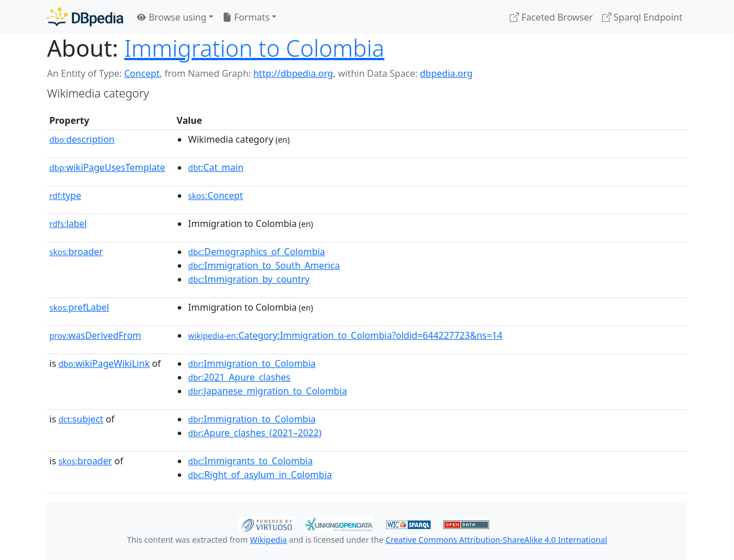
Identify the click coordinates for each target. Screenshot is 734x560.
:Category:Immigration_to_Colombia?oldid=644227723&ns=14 (345, 335)
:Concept (216, 195)
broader (76, 252)
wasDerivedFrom (95, 335)
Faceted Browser (551, 17)
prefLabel (79, 307)
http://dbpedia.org (293, 73)
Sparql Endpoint (642, 17)
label (68, 224)
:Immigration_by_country (249, 279)
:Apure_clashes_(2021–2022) (255, 433)
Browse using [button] (172, 17)
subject (81, 419)
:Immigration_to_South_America (264, 265)
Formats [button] (246, 17)
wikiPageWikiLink (104, 363)
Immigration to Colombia (255, 48)
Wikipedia (268, 540)
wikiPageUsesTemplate (107, 167)
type (65, 195)
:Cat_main (216, 167)
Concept (142, 73)
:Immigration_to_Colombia (252, 363)
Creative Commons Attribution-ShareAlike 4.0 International (496, 540)
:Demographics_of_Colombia (257, 252)
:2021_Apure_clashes (239, 377)
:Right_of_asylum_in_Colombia (260, 475)
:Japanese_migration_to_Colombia (268, 391)
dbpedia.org (446, 73)
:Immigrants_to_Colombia (250, 461)
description (82, 139)
